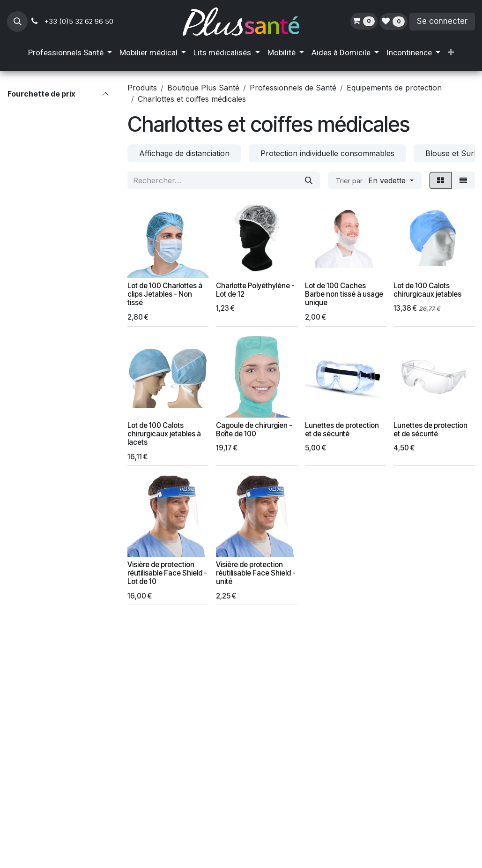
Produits (142, 88)
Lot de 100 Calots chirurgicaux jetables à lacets (164, 433)
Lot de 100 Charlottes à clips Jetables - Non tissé (165, 294)
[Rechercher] (309, 180)
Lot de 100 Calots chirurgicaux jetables (428, 290)
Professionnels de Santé (293, 88)
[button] (17, 22)
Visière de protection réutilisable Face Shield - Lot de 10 (167, 573)
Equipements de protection (394, 88)
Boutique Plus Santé (203, 88)
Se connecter (442, 21)
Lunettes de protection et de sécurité (342, 429)
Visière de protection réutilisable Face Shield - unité (256, 573)
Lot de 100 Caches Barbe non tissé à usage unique (344, 294)
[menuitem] (70, 53)
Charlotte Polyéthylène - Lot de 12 (256, 290)
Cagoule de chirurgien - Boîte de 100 (255, 429)
